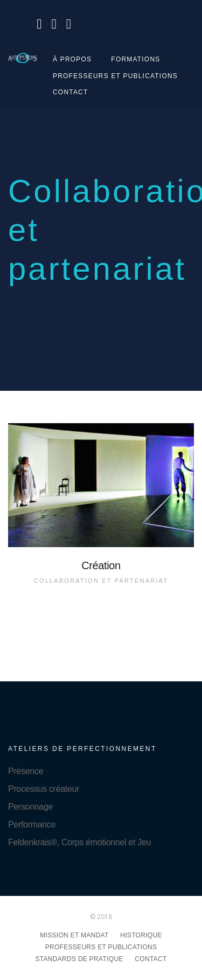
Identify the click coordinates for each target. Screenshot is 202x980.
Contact (71, 92)
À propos (72, 59)
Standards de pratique (79, 959)
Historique (141, 935)
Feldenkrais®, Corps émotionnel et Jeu (79, 842)
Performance (32, 824)
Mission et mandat (74, 935)
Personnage (30, 807)
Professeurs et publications (115, 76)
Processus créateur (44, 789)
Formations (135, 59)
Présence (26, 771)
